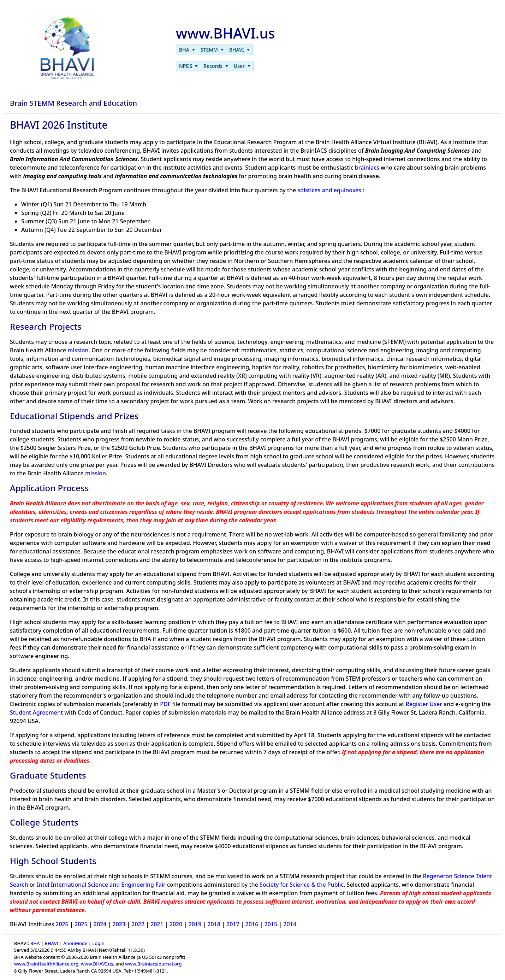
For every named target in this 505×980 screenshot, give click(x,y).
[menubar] (214, 50)
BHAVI (51, 943)
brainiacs (367, 168)
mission (78, 350)
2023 (119, 924)
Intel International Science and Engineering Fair (101, 885)
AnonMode (75, 943)
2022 (138, 924)
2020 (176, 924)
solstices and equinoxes (329, 190)
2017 (233, 924)
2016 (252, 924)
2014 (290, 924)
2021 (157, 924)
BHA (35, 943)
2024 (100, 924)
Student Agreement (36, 712)
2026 (62, 924)
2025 (81, 924)
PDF (165, 704)
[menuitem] (187, 50)
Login (98, 943)
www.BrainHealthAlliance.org (46, 964)
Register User (424, 704)
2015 (271, 924)
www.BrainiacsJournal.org (153, 964)
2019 (195, 924)
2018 (214, 924)
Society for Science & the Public (302, 885)
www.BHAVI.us (97, 964)
